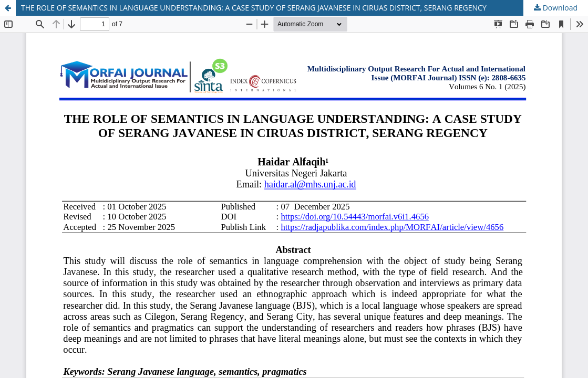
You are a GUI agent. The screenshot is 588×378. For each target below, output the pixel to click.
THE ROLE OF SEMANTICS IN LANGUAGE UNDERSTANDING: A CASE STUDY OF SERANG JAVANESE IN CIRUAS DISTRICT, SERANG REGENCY (254, 8)
